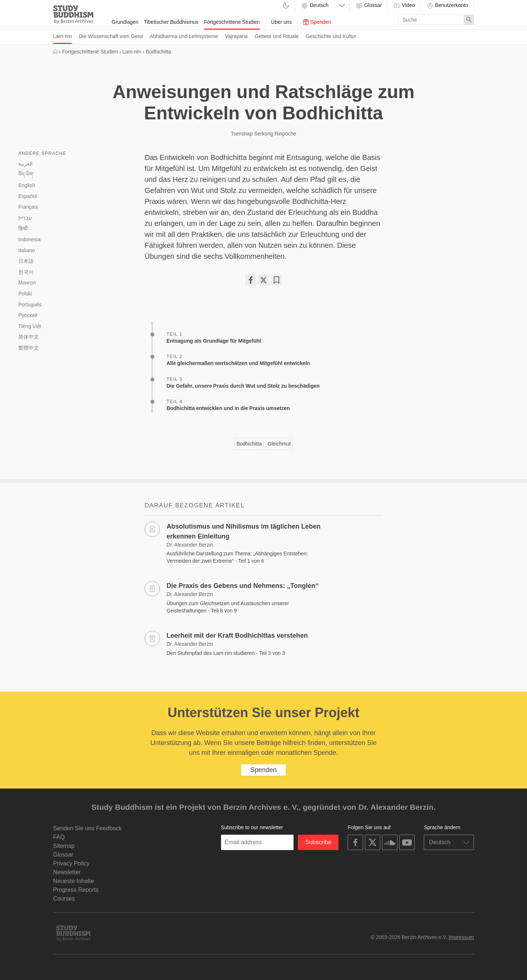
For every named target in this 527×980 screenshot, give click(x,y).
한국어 (26, 272)
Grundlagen (125, 22)
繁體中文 (29, 348)
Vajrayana (236, 36)
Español (28, 196)
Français (28, 207)
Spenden (317, 22)
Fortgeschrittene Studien (232, 22)
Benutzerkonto (447, 5)
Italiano (27, 250)
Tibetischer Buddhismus (171, 22)
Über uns (282, 22)
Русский (28, 315)
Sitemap (64, 846)
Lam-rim (62, 36)
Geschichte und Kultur (331, 36)
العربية (25, 164)
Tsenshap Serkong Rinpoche (263, 134)
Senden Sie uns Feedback (87, 828)
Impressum (461, 937)
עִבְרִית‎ (25, 218)
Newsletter (67, 872)
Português (30, 305)
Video (404, 5)
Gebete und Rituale (277, 36)
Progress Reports (76, 890)
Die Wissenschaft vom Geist (111, 36)
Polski (25, 294)
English (27, 185)
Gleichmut (279, 444)
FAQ (59, 837)
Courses (64, 899)
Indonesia (29, 239)
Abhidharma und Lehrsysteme (184, 36)
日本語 (26, 261)
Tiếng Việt (30, 326)
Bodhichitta (249, 444)
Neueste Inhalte (74, 881)
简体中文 (29, 337)
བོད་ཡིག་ (26, 174)
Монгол (27, 283)
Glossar (369, 5)
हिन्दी (23, 228)
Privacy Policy (71, 863)
